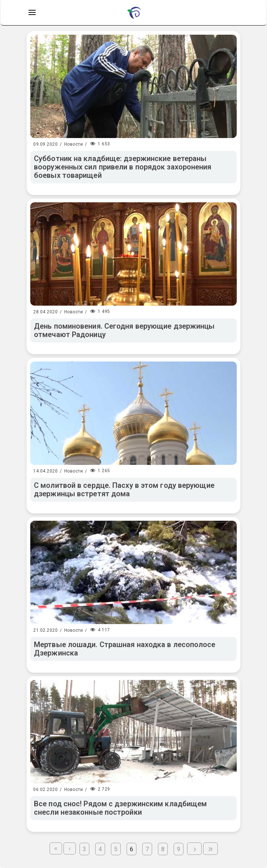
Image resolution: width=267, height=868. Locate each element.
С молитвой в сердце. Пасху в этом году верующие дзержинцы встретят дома (124, 490)
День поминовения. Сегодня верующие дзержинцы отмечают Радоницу (124, 330)
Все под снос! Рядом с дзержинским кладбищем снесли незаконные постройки (120, 808)
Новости (74, 144)
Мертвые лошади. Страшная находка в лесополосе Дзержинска (125, 649)
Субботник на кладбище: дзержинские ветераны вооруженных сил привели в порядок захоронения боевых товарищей (123, 167)
